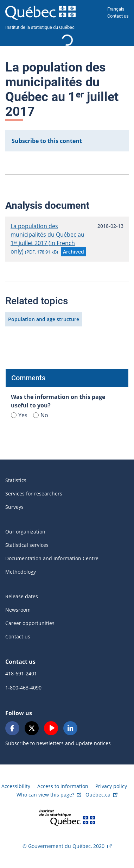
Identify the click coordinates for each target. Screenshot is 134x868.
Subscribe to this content (47, 141)
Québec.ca (98, 795)
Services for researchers (34, 494)
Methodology (21, 572)
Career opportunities (30, 623)
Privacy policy (111, 786)
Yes (19, 415)
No (41, 415)
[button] (74, 252)
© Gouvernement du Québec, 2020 (63, 846)
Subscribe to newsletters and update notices (58, 743)
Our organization (25, 532)
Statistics (16, 480)
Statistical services (27, 545)
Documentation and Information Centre (52, 558)
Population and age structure (44, 319)
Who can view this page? (45, 795)
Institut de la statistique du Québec (40, 27)
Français (116, 9)
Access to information (63, 786)
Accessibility (16, 786)
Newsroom (18, 610)
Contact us (118, 16)
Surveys (14, 507)
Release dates (22, 596)
